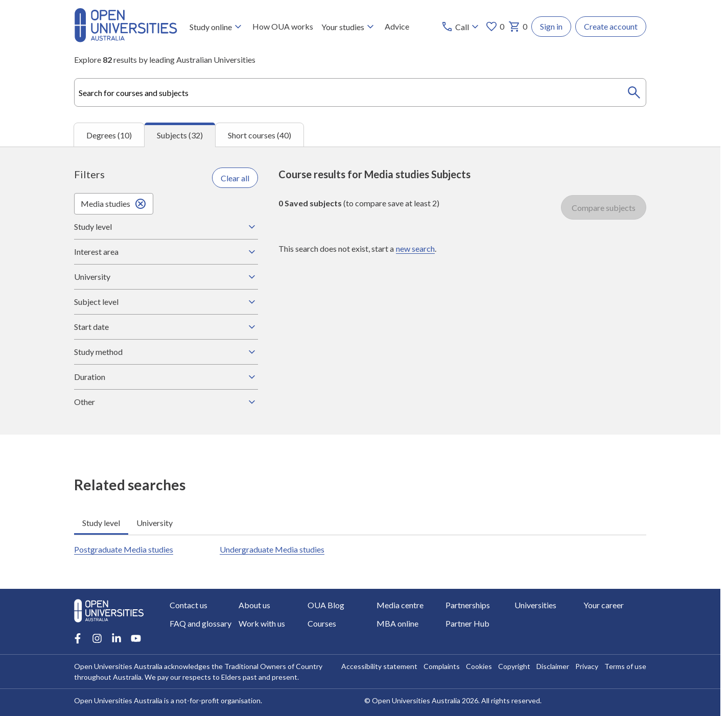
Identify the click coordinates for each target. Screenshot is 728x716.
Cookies (479, 666)
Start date (166, 327)
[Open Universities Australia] (126, 39)
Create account (611, 26)
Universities (535, 605)
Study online (217, 27)
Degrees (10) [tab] (109, 135)
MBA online (397, 623)
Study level (166, 227)
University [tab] (155, 523)
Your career (604, 605)
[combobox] (360, 92)
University (166, 277)
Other (166, 402)
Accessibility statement (379, 666)
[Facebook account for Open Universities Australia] (78, 638)
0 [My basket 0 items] (518, 27)
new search (415, 248)
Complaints (442, 666)
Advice (397, 26)
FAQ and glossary (201, 623)
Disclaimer (553, 666)
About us (254, 605)
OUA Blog (326, 605)
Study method (166, 352)
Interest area (166, 252)
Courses (322, 623)
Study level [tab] (101, 523)
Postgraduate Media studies (124, 549)
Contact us (189, 605)
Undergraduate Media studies (272, 549)
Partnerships (468, 605)
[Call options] (461, 27)
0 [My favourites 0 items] (495, 27)
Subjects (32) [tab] (180, 135)
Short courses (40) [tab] (260, 135)
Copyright (514, 666)
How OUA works (283, 26)
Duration (166, 377)
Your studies (349, 27)
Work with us (262, 623)
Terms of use (625, 666)
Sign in (551, 26)
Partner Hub (467, 623)
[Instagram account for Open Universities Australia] (97, 638)
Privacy (587, 666)
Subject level (166, 302)
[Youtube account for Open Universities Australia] (136, 638)
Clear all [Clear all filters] (235, 177)
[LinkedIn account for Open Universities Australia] (116, 638)
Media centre (400, 605)
